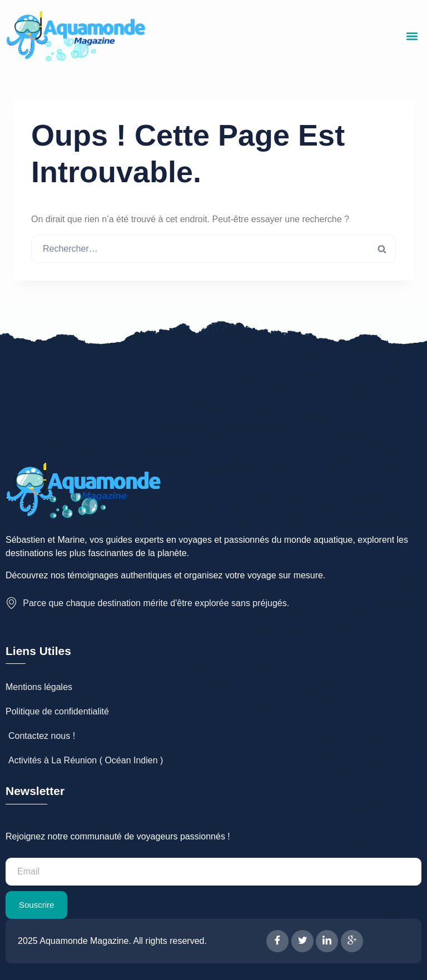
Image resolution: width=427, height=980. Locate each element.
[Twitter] (302, 941)
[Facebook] (277, 941)
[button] (412, 36)
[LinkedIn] (327, 941)
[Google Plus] (352, 941)
